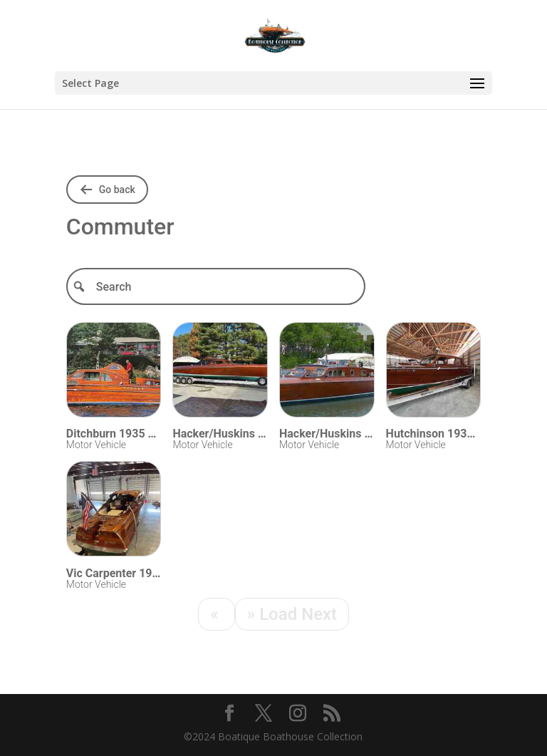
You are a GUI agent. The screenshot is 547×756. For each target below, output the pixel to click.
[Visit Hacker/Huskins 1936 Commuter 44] (220, 372)
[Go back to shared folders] (107, 190)
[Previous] (217, 614)
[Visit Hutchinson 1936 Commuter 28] (434, 372)
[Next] (292, 614)
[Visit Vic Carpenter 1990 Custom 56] (114, 511)
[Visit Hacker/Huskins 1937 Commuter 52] (327, 372)
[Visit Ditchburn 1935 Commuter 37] (114, 372)
